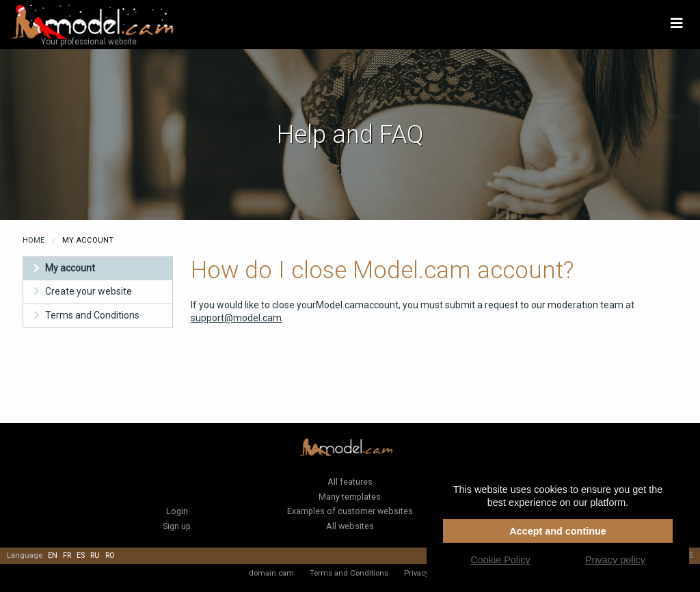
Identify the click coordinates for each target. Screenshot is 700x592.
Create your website (89, 291)
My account (70, 268)
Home (33, 240)
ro (110, 555)
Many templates (350, 497)
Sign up (177, 526)
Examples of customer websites (350, 511)
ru (95, 555)
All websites (350, 526)
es (81, 555)
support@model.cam (236, 318)
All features (350, 482)
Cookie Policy (500, 560)
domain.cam (271, 573)
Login (177, 511)
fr (67, 555)
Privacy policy (615, 560)
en (53, 555)
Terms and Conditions (92, 315)
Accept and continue (558, 531)
